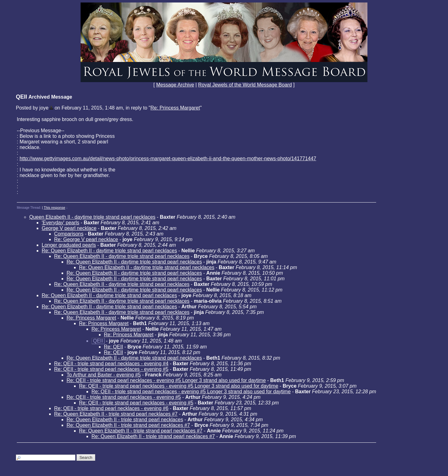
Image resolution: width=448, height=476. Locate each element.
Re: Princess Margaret (175, 108)
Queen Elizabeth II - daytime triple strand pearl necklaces (92, 217)
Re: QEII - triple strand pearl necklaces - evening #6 (111, 408)
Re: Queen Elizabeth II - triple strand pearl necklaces (125, 420)
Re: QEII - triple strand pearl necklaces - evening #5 (111, 369)
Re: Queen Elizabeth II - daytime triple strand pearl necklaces (109, 251)
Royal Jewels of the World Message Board (245, 85)
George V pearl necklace (69, 228)
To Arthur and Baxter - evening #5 (104, 375)
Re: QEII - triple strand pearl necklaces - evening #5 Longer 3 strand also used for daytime (166, 380)
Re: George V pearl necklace (86, 239)
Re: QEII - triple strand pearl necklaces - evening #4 (111, 364)
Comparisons (69, 234)
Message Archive (175, 85)
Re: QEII (113, 347)
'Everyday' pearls (61, 223)
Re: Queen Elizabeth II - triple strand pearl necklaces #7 (116, 414)
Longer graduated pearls (69, 245)
